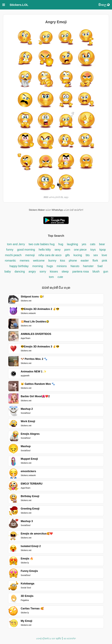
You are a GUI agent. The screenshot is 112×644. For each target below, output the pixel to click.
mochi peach (13, 255)
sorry (43, 271)
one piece (80, 250)
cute (60, 277)
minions (62, 266)
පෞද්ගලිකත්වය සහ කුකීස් (49, 638)
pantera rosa (80, 271)
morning (38, 266)
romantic (11, 261)
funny (10, 250)
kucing (78, 255)
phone (73, 261)
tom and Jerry (16, 244)
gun (106, 271)
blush (96, 271)
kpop (103, 250)
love (104, 255)
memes (24, 261)
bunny (52, 261)
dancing (20, 271)
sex (96, 255)
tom (51, 277)
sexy (58, 250)
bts (88, 255)
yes (84, 244)
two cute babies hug (42, 244)
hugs (50, 266)
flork (95, 261)
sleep (65, 271)
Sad (100, 266)
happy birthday (19, 266)
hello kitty (45, 250)
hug (61, 244)
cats (93, 244)
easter (85, 261)
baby (8, 271)
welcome (39, 261)
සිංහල (104, 5)
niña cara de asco (50, 255)
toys (93, 250)
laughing (73, 244)
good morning (26, 250)
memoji (30, 255)
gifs (67, 255)
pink (104, 261)
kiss (63, 261)
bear (102, 244)
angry (33, 271)
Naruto (75, 266)
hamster (88, 266)
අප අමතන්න (70, 638)
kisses (54, 271)
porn (67, 250)
